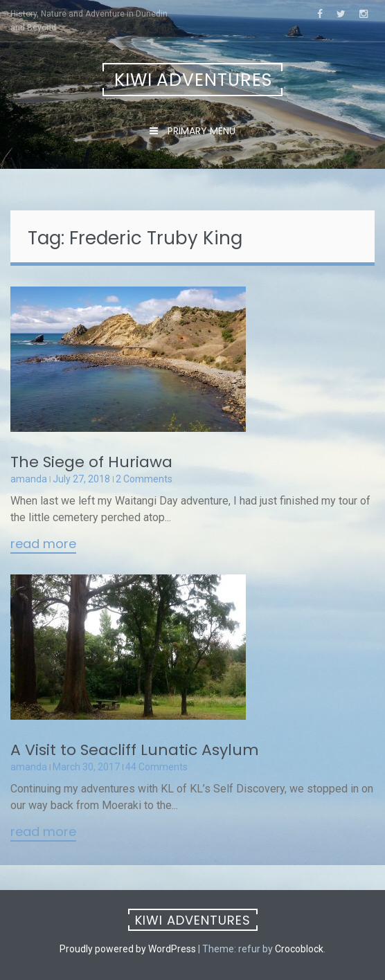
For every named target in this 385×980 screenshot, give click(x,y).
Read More (43, 545)
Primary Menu (200, 131)
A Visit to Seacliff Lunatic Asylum (135, 750)
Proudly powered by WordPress (128, 949)
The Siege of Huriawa (91, 462)
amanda (29, 479)
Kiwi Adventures (193, 80)
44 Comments (156, 767)
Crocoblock (299, 949)
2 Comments (144, 479)
